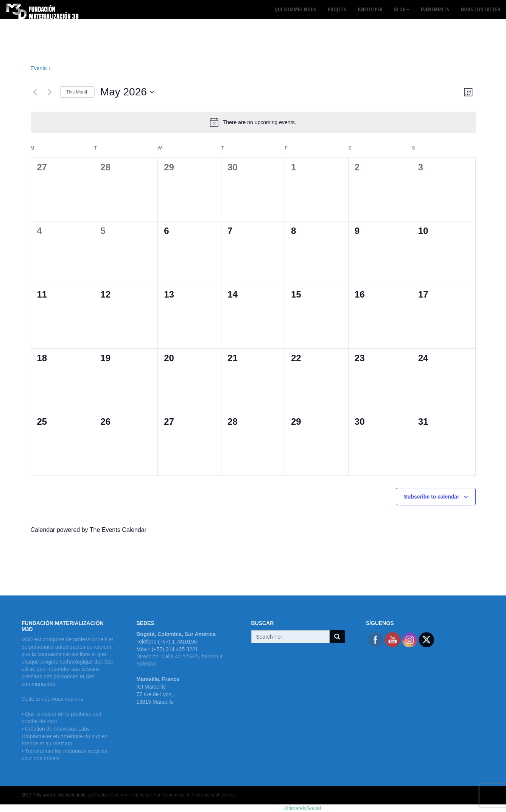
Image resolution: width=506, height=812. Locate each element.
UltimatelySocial (302, 808)
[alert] (253, 122)
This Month (77, 92)
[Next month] (50, 92)
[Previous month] (35, 92)
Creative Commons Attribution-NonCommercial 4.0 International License (164, 795)
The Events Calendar (118, 530)
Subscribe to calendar (431, 497)
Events (39, 68)
